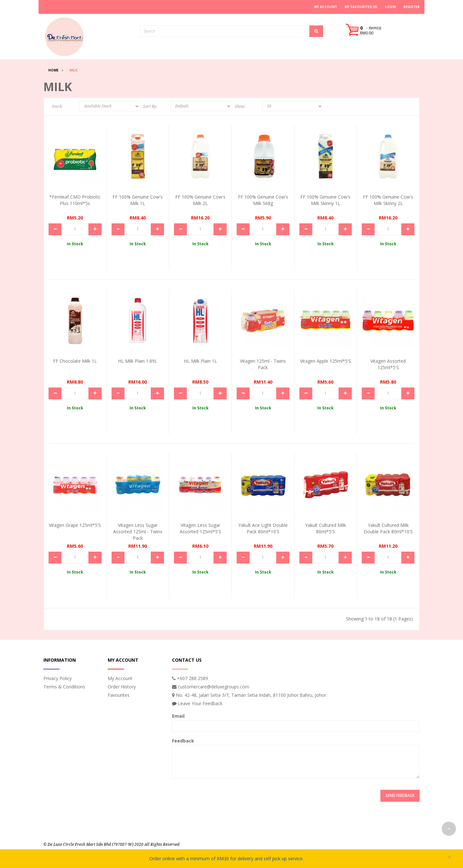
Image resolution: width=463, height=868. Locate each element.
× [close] (449, 857)
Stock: (57, 107)
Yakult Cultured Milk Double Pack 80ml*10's (388, 528)
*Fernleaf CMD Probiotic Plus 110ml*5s (75, 200)
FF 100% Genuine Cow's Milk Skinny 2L (388, 200)
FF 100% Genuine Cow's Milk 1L (138, 200)
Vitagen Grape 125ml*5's (75, 525)
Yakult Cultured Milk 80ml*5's (326, 528)
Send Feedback (400, 795)
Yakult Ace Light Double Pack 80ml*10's (263, 528)
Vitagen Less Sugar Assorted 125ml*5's (200, 528)
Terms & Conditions (64, 687)
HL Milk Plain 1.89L (138, 361)
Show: (240, 107)
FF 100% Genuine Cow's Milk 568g (263, 200)
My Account (120, 678)
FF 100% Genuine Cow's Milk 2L (200, 200)
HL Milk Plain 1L (200, 361)
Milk (73, 70)
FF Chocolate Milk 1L (75, 361)
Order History (122, 687)
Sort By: (150, 107)
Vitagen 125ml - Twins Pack (263, 364)
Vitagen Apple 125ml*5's (326, 361)
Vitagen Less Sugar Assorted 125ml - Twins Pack (138, 532)
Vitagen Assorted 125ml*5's (388, 364)
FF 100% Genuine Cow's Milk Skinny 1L (325, 200)
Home (53, 70)
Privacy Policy (58, 678)
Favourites (119, 695)
